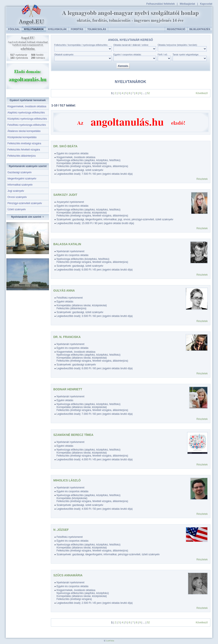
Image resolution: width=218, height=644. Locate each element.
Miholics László (67, 480)
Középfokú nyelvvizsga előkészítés (27, 119)
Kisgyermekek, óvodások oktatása (27, 106)
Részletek (202, 179)
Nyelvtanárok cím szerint (28, 217)
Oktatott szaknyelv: (64, 54)
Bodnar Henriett (68, 389)
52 (148, 93)
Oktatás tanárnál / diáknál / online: (131, 45)
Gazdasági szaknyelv (19, 172)
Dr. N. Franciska (67, 337)
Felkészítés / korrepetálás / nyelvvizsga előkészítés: (81, 45)
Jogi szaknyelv (16, 191)
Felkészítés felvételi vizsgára (24, 150)
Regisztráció (176, 29)
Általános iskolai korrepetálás (24, 131)
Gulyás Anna (64, 291)
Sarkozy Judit (65, 195)
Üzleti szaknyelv (17, 209)
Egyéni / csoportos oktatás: (128, 54)
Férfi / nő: (163, 54)
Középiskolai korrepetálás (22, 137)
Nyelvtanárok (34, 29)
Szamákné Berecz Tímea (73, 435)
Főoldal (14, 29)
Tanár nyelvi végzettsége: (186, 54)
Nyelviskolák (57, 29)
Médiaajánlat (187, 4)
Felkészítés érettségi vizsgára (24, 143)
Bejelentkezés (200, 29)
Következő (202, 93)
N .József (61, 530)
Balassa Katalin (67, 244)
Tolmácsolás (97, 29)
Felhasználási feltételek (160, 4)
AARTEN (110, 641)
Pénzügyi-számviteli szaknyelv (25, 203)
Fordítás (77, 29)
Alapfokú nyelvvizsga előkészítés (26, 113)
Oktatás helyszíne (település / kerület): (178, 45)
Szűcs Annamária (68, 575)
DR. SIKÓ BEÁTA (65, 146)
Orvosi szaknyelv (17, 197)
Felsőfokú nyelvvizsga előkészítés (27, 125)
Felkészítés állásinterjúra (22, 156)
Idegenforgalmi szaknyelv (22, 179)
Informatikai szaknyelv (20, 185)
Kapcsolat (206, 4)
